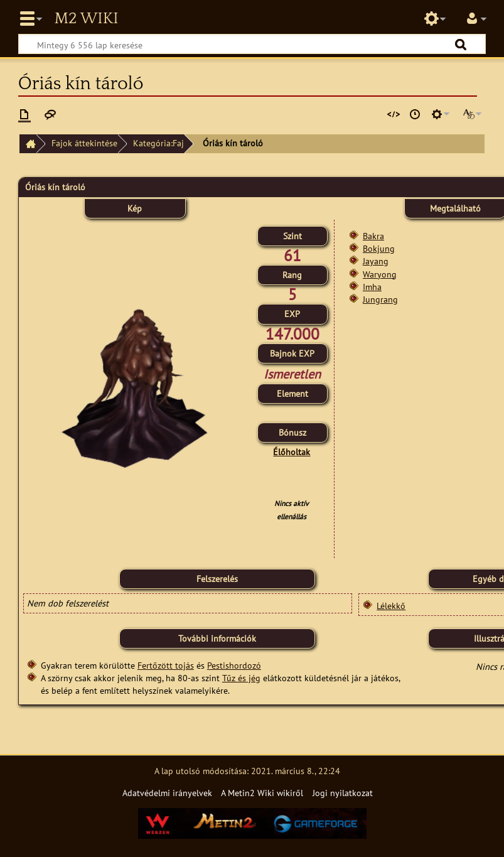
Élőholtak (292, 452)
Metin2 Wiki (86, 19)
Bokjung (379, 248)
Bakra (373, 236)
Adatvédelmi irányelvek (167, 793)
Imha (372, 287)
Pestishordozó (234, 665)
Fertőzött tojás (166, 665)
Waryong (380, 274)
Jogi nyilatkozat (343, 793)
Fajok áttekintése (84, 143)
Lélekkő (391, 606)
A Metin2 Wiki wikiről (262, 793)
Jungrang (380, 299)
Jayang (376, 261)
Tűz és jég (241, 678)
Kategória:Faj (158, 143)
